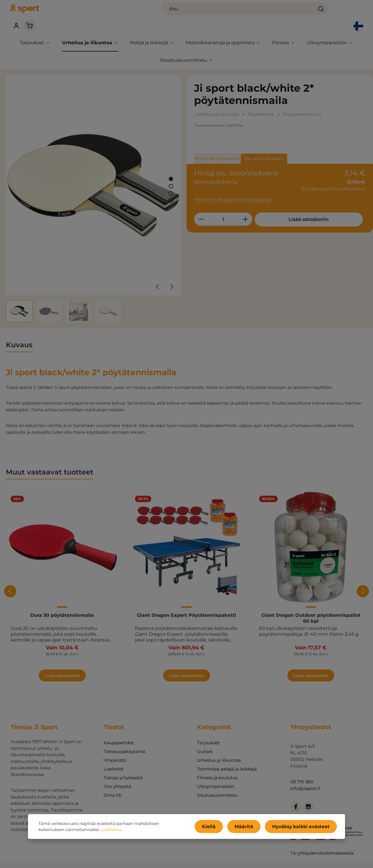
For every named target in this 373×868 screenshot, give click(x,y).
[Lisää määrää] (246, 208)
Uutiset (205, 741)
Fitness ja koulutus (217, 767)
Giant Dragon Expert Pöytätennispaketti (186, 605)
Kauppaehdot (119, 732)
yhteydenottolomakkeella (326, 843)
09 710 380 (302, 771)
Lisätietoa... (85, 831)
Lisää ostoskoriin (298, 208)
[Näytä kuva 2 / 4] (171, 176)
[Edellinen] (158, 276)
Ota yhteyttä (117, 776)
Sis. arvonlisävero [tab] (264, 148)
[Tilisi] (316, 12)
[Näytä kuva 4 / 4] (171, 190)
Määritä (255, 828)
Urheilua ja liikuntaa (219, 750)
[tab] (19, 334)
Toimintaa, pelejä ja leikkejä (227, 758)
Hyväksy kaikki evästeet (305, 828)
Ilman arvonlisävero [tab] (217, 148)
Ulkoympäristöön (216, 776)
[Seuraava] (171, 276)
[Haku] (252, 12)
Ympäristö (115, 750)
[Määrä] (223, 208)
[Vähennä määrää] (201, 208)
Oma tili (112, 785)
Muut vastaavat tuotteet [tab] (50, 462)
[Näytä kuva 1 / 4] (171, 168)
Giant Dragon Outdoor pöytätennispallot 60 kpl (311, 608)
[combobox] (169, 12)
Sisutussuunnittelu (217, 785)
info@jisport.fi (305, 778)
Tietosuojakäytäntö (124, 741)
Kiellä (224, 828)
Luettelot (114, 758)
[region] (93, 188)
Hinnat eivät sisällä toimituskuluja (231, 189)
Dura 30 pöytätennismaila (62, 605)
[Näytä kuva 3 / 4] (171, 183)
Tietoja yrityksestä (123, 767)
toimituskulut (249, 859)
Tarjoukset (208, 732)
